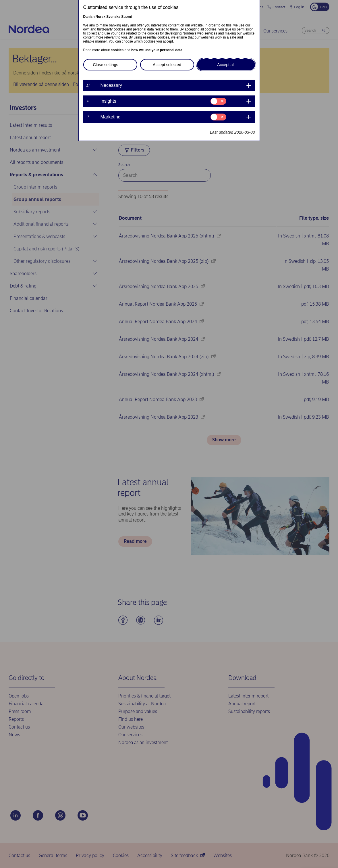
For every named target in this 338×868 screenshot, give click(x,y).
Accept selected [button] (167, 65)
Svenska (113, 17)
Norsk (101, 17)
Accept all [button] (226, 65)
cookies (117, 50)
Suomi (126, 17)
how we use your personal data (157, 50)
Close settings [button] (106, 65)
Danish (89, 17)
